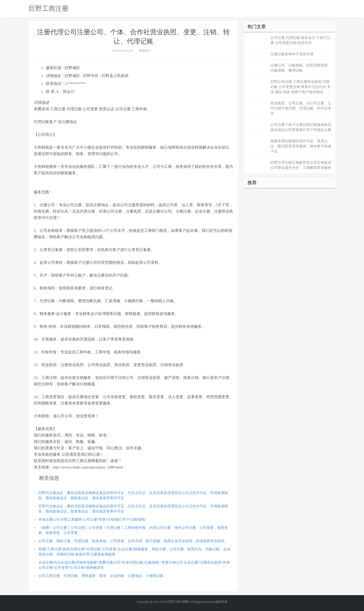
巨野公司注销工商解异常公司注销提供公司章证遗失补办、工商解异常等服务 (301, 165)
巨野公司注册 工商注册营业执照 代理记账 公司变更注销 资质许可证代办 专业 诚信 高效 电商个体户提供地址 (300, 87)
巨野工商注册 (49, 8)
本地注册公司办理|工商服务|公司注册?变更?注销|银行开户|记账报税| (92, 520)
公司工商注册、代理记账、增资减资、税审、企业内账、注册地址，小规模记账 (101, 576)
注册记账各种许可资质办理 (292, 54)
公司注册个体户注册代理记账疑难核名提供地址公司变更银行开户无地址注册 (301, 127)
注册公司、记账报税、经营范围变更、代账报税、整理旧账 (301, 68)
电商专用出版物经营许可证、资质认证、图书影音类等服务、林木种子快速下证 (301, 146)
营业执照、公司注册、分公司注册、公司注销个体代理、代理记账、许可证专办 (301, 108)
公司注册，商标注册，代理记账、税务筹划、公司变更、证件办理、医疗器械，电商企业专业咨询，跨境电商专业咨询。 (133, 541)
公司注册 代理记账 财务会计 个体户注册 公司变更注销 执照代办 (300, 40)
